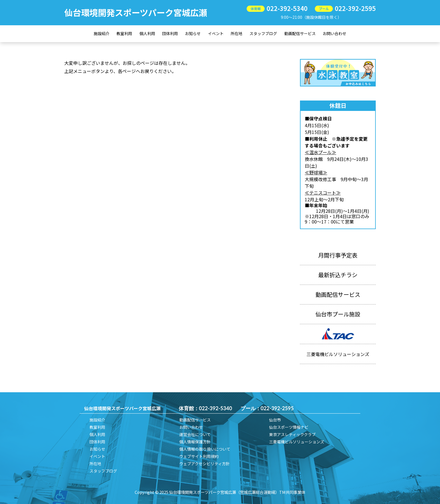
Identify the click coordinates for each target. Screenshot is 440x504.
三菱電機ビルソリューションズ (297, 442)
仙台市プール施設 (338, 314)
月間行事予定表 (338, 255)
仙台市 (275, 420)
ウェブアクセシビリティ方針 (205, 464)
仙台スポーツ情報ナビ (289, 427)
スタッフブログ (263, 33)
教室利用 (124, 33)
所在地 (237, 33)
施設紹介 (102, 33)
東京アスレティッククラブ (292, 434)
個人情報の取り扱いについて (205, 449)
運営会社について (195, 434)
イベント (216, 33)
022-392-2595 (355, 8)
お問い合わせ (334, 33)
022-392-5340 (287, 8)
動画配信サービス (300, 33)
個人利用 (147, 33)
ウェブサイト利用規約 (199, 456)
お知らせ (193, 33)
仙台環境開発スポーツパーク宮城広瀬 (136, 12)
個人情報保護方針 (195, 442)
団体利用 (170, 33)
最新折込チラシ (338, 275)
